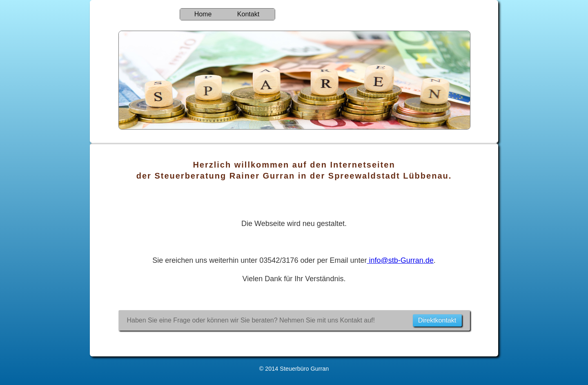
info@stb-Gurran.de (400, 260)
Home (203, 14)
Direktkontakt (437, 320)
